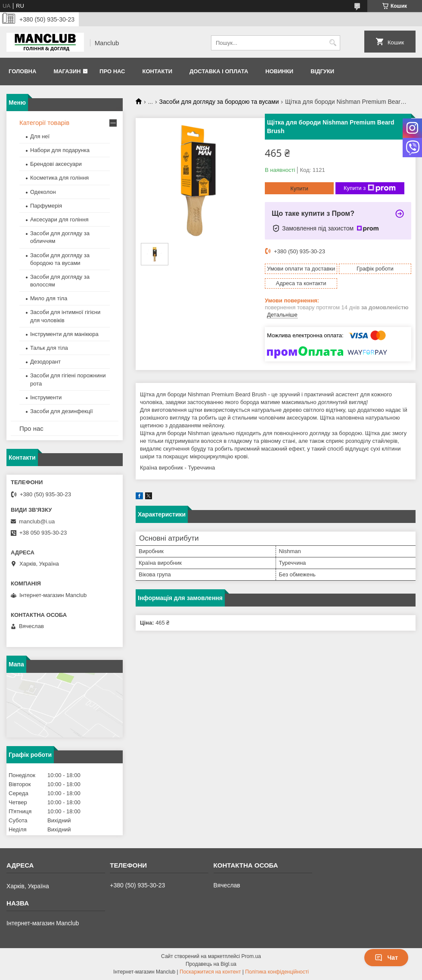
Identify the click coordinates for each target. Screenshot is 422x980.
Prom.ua (251, 956)
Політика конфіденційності (277, 972)
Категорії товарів (44, 123)
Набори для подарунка (60, 150)
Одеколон (43, 192)
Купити (299, 188)
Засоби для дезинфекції (62, 411)
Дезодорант (45, 362)
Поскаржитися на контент (210, 972)
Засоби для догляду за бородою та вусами (219, 102)
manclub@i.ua (37, 521)
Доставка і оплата (219, 71)
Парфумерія (46, 206)
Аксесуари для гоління (59, 219)
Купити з (370, 188)
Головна (22, 71)
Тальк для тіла (49, 348)
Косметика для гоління (59, 178)
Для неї (40, 136)
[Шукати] (333, 43)
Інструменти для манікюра (64, 334)
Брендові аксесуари (56, 164)
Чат (386, 958)
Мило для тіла (49, 298)
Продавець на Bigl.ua (211, 964)
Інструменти (46, 397)
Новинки (279, 71)
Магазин (67, 71)
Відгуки (322, 71)
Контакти (157, 71)
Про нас (112, 71)
